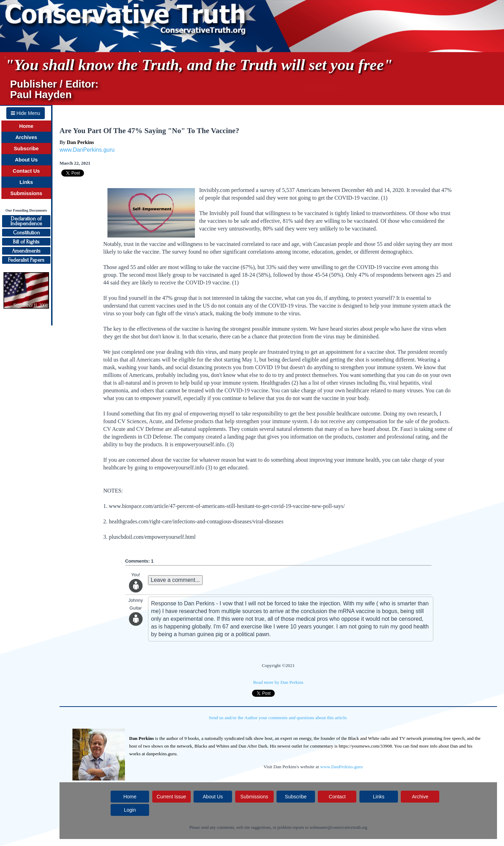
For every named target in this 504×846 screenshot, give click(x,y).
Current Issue (171, 797)
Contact (337, 797)
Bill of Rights (26, 242)
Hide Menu (26, 113)
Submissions (26, 193)
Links (26, 182)
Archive (420, 797)
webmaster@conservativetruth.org (338, 827)
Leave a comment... (176, 580)
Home (26, 126)
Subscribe (26, 149)
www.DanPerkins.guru (87, 150)
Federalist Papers (26, 260)
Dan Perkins (80, 142)
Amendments (26, 251)
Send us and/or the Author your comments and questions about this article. (278, 718)
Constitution (26, 233)
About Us (26, 160)
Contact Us (26, 171)
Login (130, 810)
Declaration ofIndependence (26, 221)
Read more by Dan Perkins (278, 682)
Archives (26, 137)
